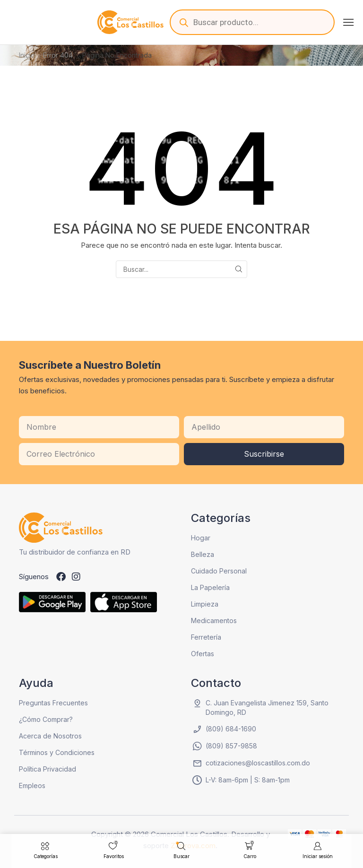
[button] (348, 22)
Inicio (27, 55)
